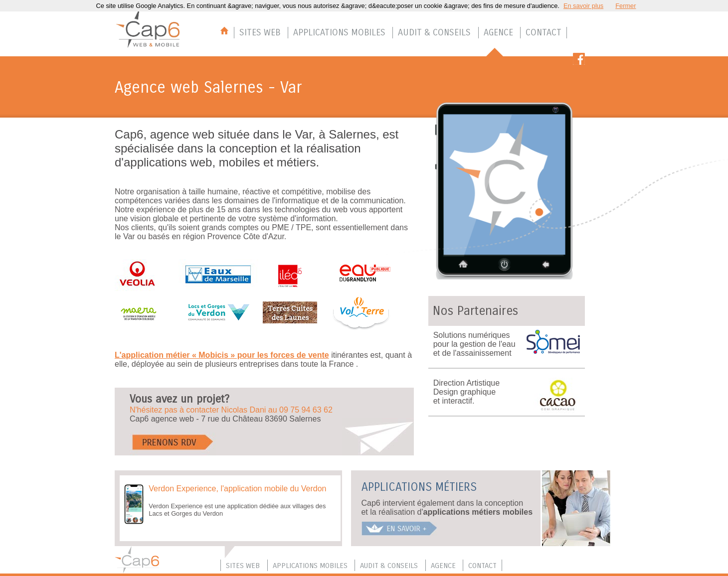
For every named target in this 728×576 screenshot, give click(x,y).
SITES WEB (260, 32)
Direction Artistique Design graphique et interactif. (466, 392)
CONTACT (544, 32)
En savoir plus (583, 6)
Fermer (626, 6)
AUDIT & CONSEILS (434, 32)
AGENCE (498, 32)
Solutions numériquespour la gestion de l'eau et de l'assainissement (474, 344)
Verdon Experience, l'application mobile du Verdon (237, 489)
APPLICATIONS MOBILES (339, 32)
